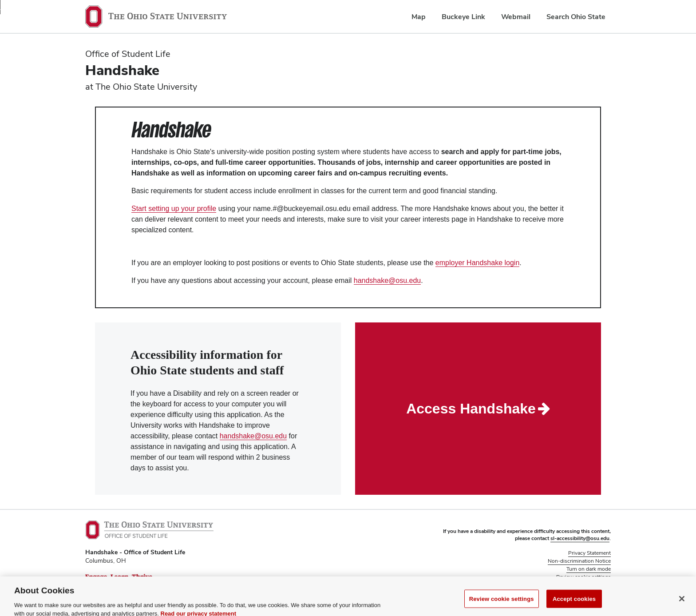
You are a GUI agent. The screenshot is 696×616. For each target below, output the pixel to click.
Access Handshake (478, 409)
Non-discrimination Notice (579, 561)
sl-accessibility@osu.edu (580, 538)
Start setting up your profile (174, 209)
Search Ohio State (576, 17)
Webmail (516, 17)
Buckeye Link (463, 17)
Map (419, 17)
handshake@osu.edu (387, 280)
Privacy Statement (589, 553)
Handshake (122, 70)
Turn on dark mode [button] (589, 569)
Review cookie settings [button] (583, 577)
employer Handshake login (477, 263)
